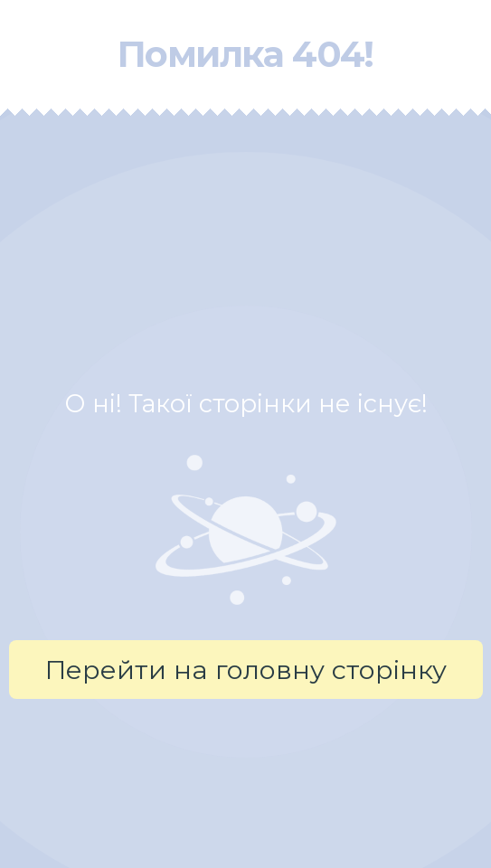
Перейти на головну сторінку (246, 670)
